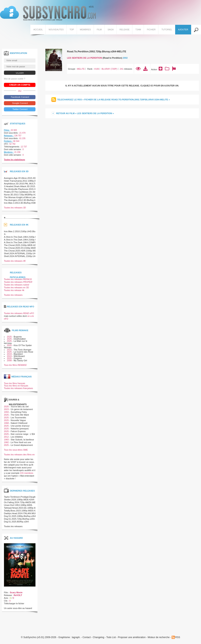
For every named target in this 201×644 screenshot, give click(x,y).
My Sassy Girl (20, 360)
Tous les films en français (16, 386)
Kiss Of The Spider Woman (18, 346)
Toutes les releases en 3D (16, 287)
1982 (6, 442)
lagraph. (76, 637)
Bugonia (18, 337)
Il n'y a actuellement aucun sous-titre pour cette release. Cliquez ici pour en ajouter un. (122, 86)
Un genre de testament (22, 409)
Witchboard (19, 356)
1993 (6, 412)
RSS (178, 637)
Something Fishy (19, 412)
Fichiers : (8, 141)
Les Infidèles (17, 437)
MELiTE (81, 69)
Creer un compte (20, 85)
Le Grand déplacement (22, 445)
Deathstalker (20, 339)
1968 (6, 423)
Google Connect (20, 103)
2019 (9, 354)
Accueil (38, 30)
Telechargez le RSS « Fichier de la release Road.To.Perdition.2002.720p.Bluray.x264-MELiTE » (114, 100)
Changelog (99, 637)
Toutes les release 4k (14, 290)
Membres (85, 30)
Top (72, 30)
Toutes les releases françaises (18, 388)
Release (125, 30)
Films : (7, 130)
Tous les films (15, 365)
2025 (9, 337)
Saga (111, 30)
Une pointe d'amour (20, 426)
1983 (6, 440)
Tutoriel (167, 30)
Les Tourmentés (18, 418)
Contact (87, 637)
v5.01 (48, 13)
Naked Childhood (19, 423)
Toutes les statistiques (14, 160)
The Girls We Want (20, 415)
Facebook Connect (20, 97)
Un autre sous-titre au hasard (18, 608)
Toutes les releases (15, 208)
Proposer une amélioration (132, 637)
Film (99, 30)
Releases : (9, 136)
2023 (9, 350)
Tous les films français (15, 383)
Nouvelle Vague (18, 420)
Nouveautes (56, 30)
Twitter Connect (20, 109)
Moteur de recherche (159, 637)
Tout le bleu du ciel (20, 407)
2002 (125, 58)
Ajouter (183, 30)
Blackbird (18, 354)
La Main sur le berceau (16, 342)
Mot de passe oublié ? (15, 79)
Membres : (9, 152)
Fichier (151, 30)
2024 (9, 356)
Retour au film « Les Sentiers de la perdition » (85, 113)
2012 (6, 437)
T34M (138, 30)
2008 (9, 360)
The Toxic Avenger (22, 350)
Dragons (18, 358)
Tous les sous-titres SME (16, 450)
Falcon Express (18, 431)
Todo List (111, 637)
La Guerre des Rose (23, 352)
